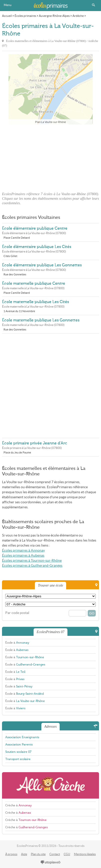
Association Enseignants (22, 737)
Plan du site (38, 854)
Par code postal (17, 613)
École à (17, 643)
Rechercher (93, 5)
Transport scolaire (18, 759)
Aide (24, 854)
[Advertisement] (51, 157)
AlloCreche (50, 785)
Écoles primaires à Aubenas (23, 555)
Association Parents (19, 745)
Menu (8, 5)
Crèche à (19, 805)
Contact (55, 854)
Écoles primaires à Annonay (23, 550)
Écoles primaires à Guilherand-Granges (32, 566)
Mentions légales (85, 854)
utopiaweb (51, 862)
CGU (67, 854)
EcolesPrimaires (51, 6)
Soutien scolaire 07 (18, 752)
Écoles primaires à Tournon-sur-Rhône (32, 561)
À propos (11, 854)
